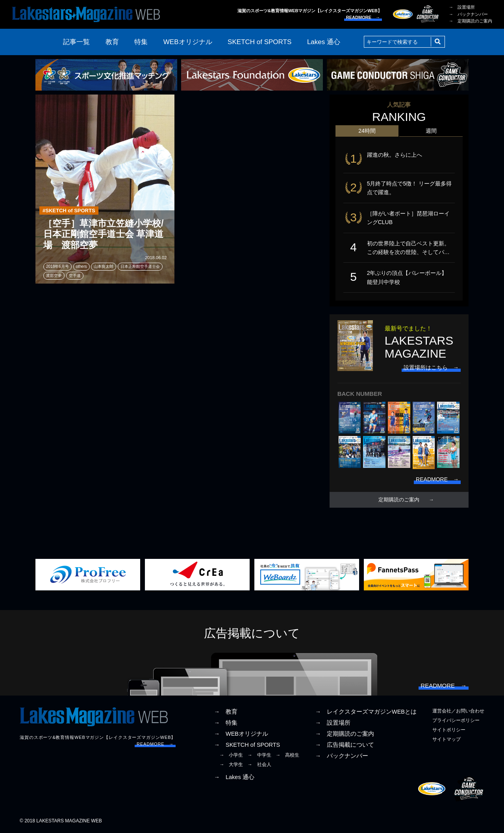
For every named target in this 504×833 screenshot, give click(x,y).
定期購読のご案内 (399, 500)
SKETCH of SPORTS (259, 42)
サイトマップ (447, 739)
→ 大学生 (231, 764)
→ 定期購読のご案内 (471, 21)
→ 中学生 (259, 755)
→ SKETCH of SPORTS (247, 745)
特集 (141, 42)
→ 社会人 (259, 764)
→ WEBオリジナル (241, 734)
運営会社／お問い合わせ (458, 711)
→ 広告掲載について (345, 745)
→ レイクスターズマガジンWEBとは (366, 712)
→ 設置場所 (462, 7)
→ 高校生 (287, 755)
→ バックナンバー (468, 14)
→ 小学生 (231, 755)
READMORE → (363, 17)
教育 (112, 42)
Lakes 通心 (324, 42)
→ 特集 (226, 723)
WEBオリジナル (188, 42)
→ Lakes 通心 (234, 777)
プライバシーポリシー (456, 720)
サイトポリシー (449, 730)
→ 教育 (226, 712)
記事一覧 (76, 42)
